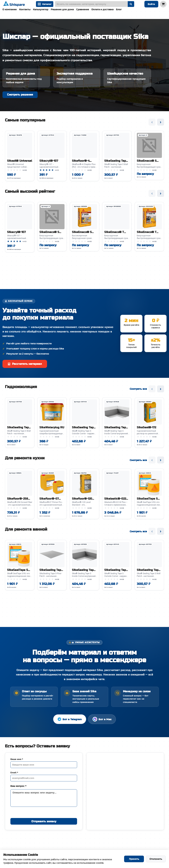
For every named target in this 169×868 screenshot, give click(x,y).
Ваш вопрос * (18, 787)
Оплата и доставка (102, 9)
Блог (119, 9)
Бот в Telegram (70, 720)
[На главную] (14, 4)
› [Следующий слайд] (161, 123)
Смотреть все (138, 390)
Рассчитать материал (25, 365)
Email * (14, 774)
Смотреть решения (20, 95)
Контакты (25, 9)
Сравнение (83, 9)
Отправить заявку (44, 822)
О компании (10, 9)
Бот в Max (102, 720)
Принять (134, 859)
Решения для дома (62, 9)
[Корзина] (163, 4)
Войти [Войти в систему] (151, 4)
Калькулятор (41, 9)
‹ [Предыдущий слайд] (152, 123)
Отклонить (156, 859)
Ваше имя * (17, 760)
